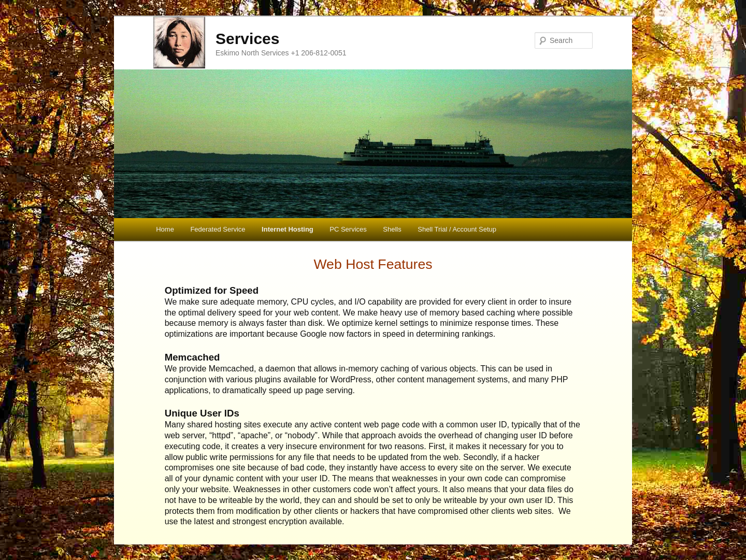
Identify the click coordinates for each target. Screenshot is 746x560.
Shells (392, 229)
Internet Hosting (288, 229)
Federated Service (218, 229)
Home (165, 229)
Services (247, 39)
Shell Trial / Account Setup (457, 229)
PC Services (348, 229)
